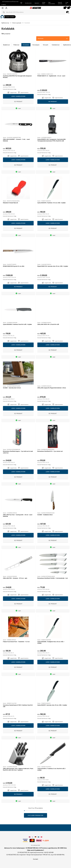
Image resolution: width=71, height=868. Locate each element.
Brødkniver (6, 45)
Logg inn (67, 3)
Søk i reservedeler (52, 3)
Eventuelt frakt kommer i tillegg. (10, 89)
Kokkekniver (56, 45)
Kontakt (36, 859)
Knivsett (46, 45)
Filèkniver (16, 45)
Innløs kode (44, 3)
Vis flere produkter (35, 815)
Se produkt (18, 101)
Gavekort (37, 3)
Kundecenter (28, 3)
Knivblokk (26, 45)
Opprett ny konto (60, 3)
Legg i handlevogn (18, 96)
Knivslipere (36, 45)
